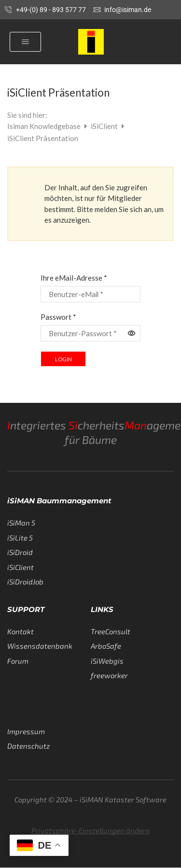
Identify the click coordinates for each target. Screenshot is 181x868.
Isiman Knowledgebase (45, 126)
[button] (25, 42)
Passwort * (58, 317)
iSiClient (105, 126)
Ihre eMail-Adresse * (74, 278)
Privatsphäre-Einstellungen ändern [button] (91, 830)
